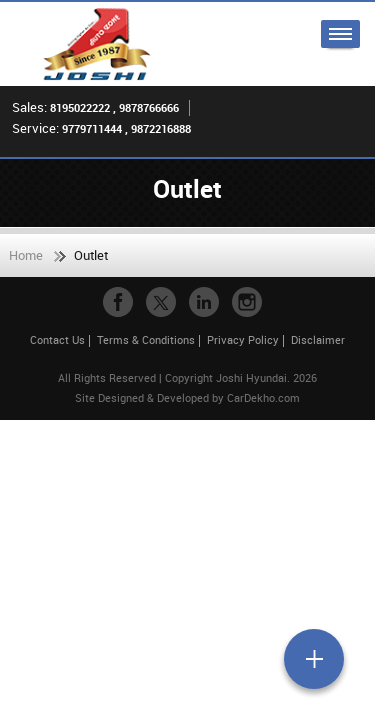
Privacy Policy (243, 339)
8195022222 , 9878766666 (114, 107)
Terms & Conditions (146, 339)
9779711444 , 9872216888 (126, 128)
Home (26, 255)
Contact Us (57, 339)
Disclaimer (318, 339)
